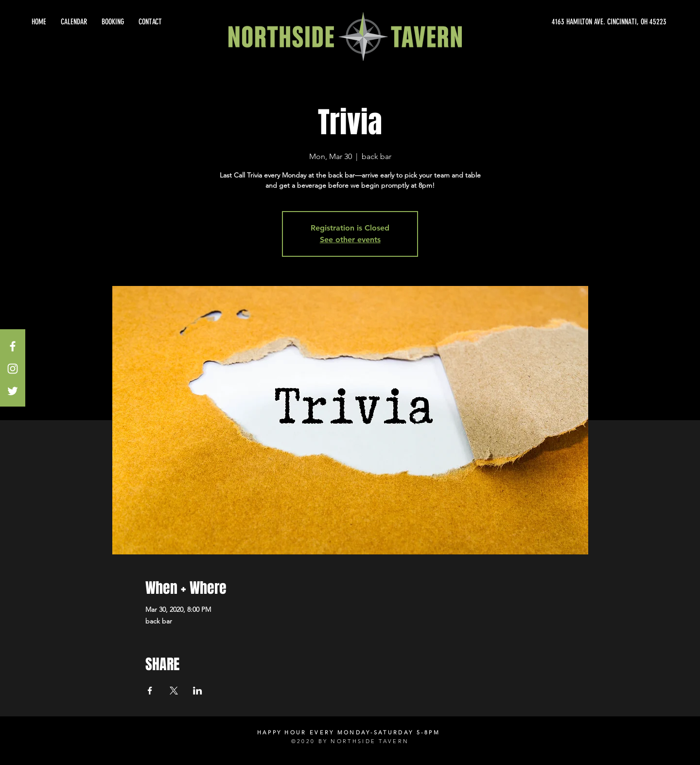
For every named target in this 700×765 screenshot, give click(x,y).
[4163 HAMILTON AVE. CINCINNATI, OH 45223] (578, 22)
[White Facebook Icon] (13, 346)
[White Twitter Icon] (13, 391)
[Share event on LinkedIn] (198, 691)
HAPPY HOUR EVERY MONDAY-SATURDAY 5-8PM (349, 732)
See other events (350, 240)
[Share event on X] (174, 691)
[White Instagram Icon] (13, 369)
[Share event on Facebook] (150, 691)
